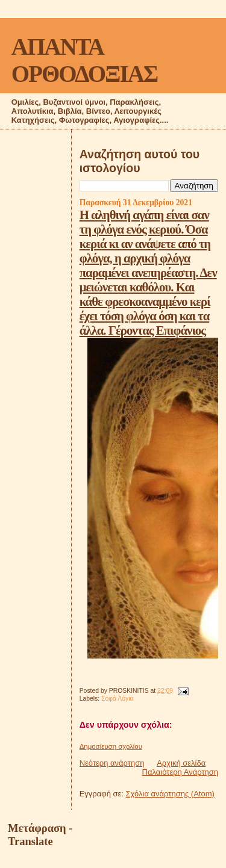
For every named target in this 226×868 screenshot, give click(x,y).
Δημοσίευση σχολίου (111, 746)
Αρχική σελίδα (181, 763)
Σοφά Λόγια (118, 699)
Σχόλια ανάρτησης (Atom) (170, 794)
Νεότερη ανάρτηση (112, 763)
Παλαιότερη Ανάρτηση (180, 772)
